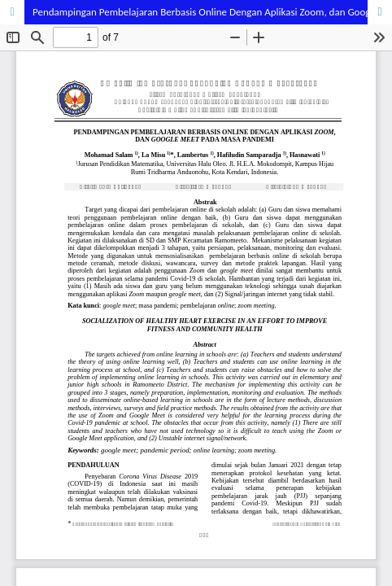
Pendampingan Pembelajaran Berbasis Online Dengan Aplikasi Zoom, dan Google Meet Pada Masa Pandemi (212, 12)
